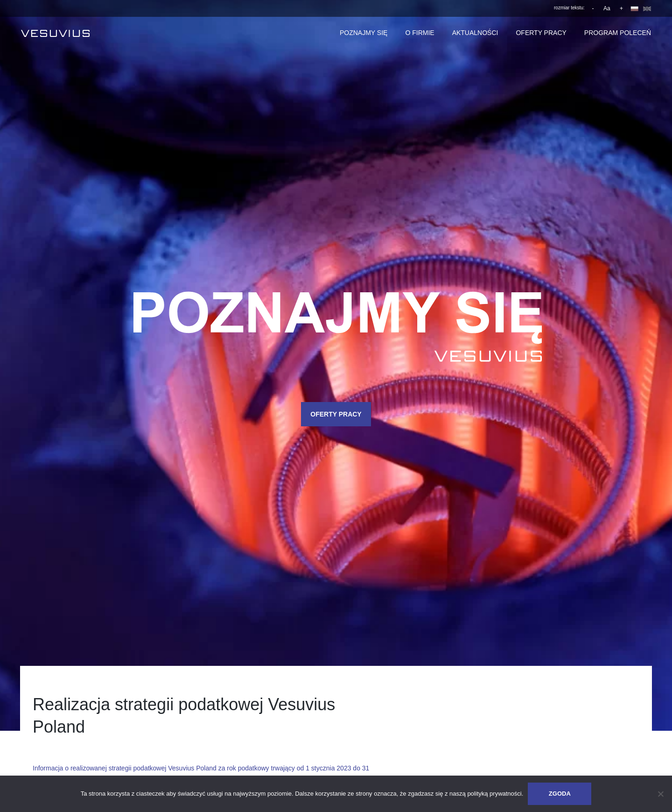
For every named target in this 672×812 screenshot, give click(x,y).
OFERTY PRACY (336, 414)
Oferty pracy (541, 33)
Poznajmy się (364, 33)
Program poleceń (618, 33)
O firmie (420, 33)
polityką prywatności (494, 794)
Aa (607, 8)
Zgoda (560, 794)
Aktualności (475, 33)
